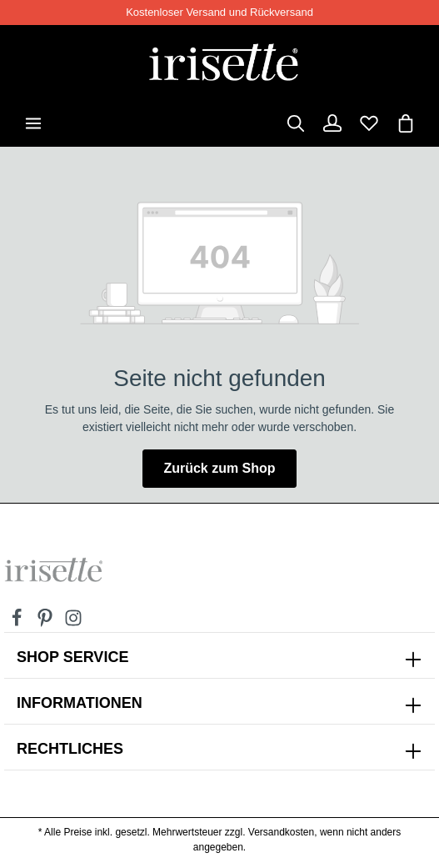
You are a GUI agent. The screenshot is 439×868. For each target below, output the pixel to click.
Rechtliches (70, 749)
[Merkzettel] (369, 123)
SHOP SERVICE (72, 657)
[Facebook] (18, 623)
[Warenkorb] (406, 123)
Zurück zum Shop (219, 468)
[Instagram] (73, 623)
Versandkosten (281, 832)
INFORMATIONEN (80, 703)
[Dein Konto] (332, 123)
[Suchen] (296, 123)
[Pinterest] (47, 623)
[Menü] (33, 123)
